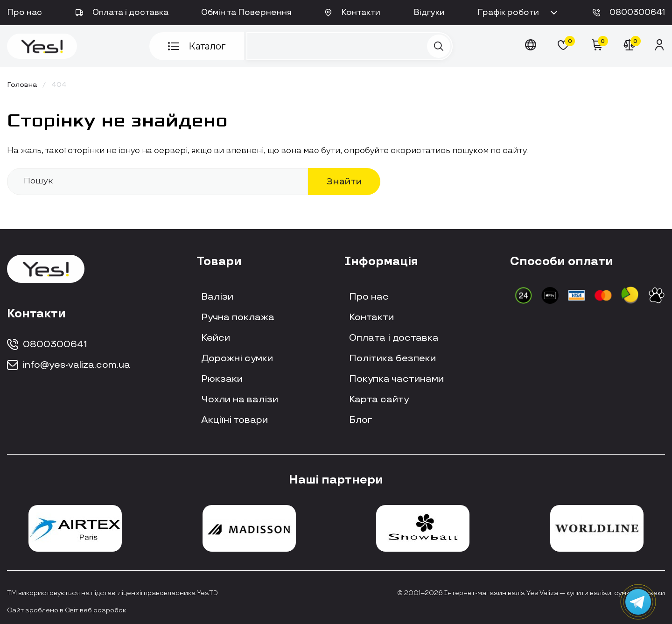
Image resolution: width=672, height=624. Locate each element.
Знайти (344, 181)
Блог (361, 420)
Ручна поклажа (238, 317)
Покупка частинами (396, 379)
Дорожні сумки (237, 358)
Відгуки (429, 13)
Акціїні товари (234, 420)
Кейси (216, 338)
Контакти (353, 13)
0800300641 (629, 13)
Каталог (197, 46)
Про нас (24, 13)
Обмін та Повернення (246, 13)
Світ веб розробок (95, 610)
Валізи (217, 297)
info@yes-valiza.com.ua (69, 365)
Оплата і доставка (122, 13)
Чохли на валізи (240, 400)
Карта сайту (379, 400)
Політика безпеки (392, 358)
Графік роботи (518, 13)
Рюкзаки (222, 379)
